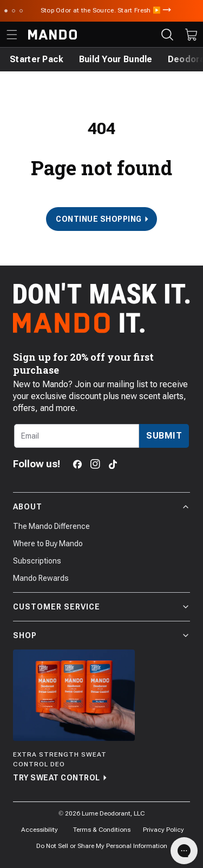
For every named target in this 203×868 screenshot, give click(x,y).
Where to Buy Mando (48, 544)
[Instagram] (95, 464)
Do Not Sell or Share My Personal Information (102, 846)
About (101, 507)
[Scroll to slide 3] (21, 11)
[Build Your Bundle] (116, 59)
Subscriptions (37, 561)
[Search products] (167, 35)
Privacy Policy (163, 830)
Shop (101, 635)
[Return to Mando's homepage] (53, 35)
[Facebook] (77, 464)
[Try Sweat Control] (74, 717)
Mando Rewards (41, 578)
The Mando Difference (51, 526)
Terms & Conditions (102, 830)
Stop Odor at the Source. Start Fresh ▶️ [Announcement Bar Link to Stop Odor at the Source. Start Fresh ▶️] (102, 10)
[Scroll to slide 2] (14, 11)
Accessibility (40, 830)
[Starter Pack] (37, 59)
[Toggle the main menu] (12, 35)
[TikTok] (113, 464)
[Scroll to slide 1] (6, 11)
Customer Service (101, 607)
